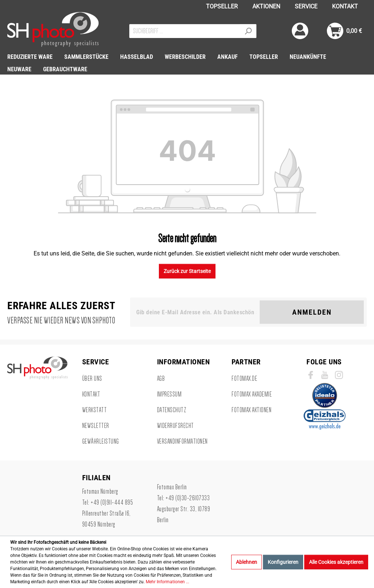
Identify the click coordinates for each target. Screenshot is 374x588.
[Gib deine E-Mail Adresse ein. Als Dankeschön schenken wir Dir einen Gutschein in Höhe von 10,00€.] (196, 312)
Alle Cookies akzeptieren (336, 562)
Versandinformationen (182, 441)
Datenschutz (172, 410)
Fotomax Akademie (252, 394)
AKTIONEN (266, 6)
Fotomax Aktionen (251, 410)
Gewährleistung (101, 441)
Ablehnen (247, 562)
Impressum (169, 394)
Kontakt (91, 394)
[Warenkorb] (344, 31)
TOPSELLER (222, 6)
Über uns (92, 379)
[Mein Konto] (300, 31)
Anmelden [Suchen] (312, 312)
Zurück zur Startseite (187, 271)
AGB (161, 379)
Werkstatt (95, 410)
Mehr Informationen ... (167, 582)
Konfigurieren (283, 562)
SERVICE (306, 6)
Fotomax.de (244, 379)
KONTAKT (345, 6)
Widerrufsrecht (175, 426)
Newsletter (96, 426)
